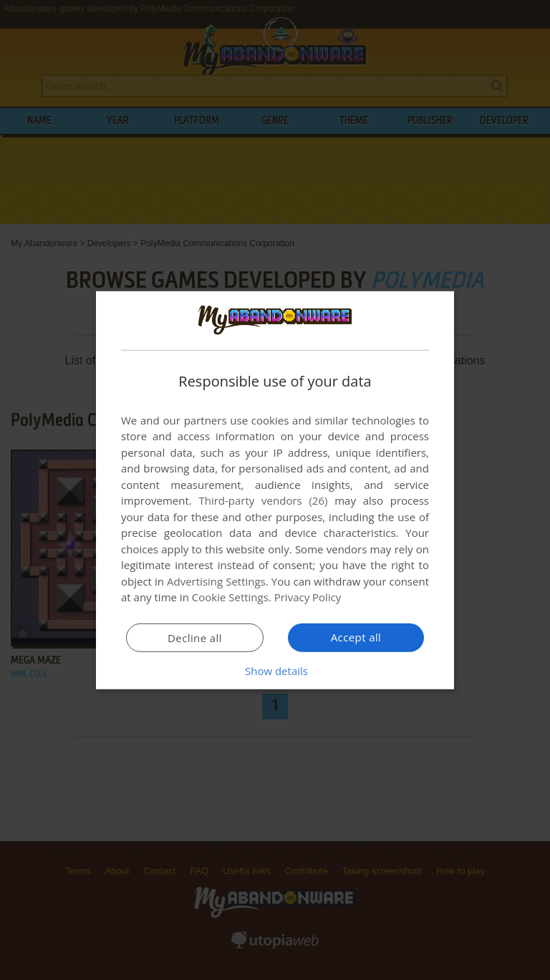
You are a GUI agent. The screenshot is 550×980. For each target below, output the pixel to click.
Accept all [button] (356, 637)
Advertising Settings (216, 581)
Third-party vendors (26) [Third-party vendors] (263, 500)
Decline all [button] (195, 638)
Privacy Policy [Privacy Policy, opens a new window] (308, 597)
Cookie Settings (230, 597)
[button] (275, 671)
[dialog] (275, 490)
